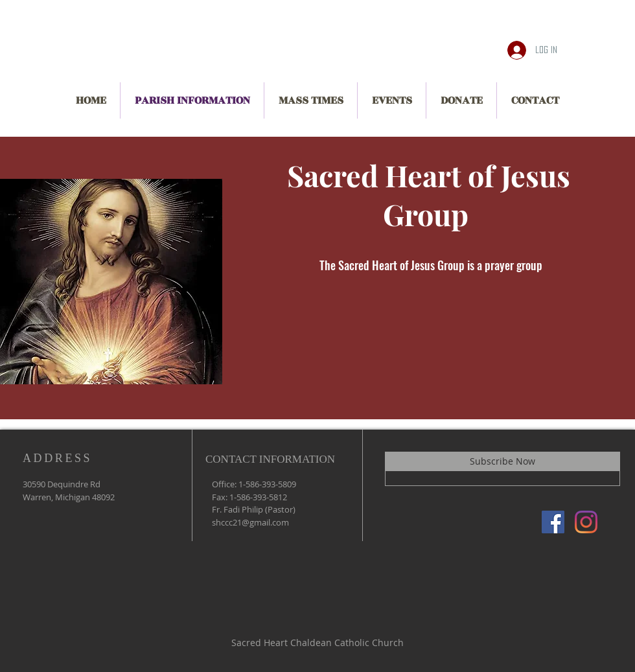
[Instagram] (586, 522)
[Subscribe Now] (502, 461)
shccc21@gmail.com (250, 522)
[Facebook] (553, 522)
